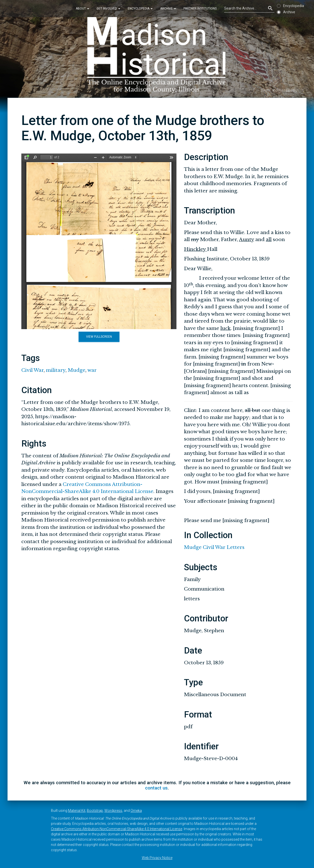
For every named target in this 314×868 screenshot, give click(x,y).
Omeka (136, 811)
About (82, 9)
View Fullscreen (99, 337)
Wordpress (113, 811)
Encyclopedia (140, 9)
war (92, 370)
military (56, 370)
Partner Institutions (200, 9)
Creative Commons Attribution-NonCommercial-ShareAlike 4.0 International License (117, 829)
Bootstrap (95, 811)
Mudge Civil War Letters (214, 547)
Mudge (77, 370)
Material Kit (77, 811)
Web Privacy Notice (157, 858)
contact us (156, 788)
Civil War (33, 370)
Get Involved (108, 9)
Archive (168, 9)
